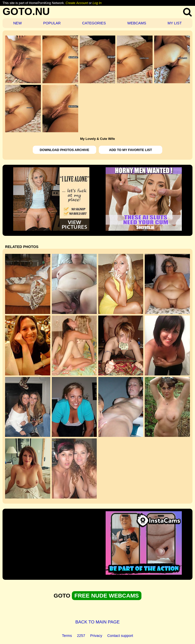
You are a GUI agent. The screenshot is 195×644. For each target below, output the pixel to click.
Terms (67, 636)
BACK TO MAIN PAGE (98, 622)
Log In (97, 3)
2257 (81, 636)
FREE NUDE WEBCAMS (107, 596)
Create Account (77, 3)
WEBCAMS (137, 23)
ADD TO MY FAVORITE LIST (130, 150)
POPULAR (52, 23)
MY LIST (175, 23)
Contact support (120, 636)
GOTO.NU (26, 11)
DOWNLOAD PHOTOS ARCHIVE (65, 150)
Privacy (96, 636)
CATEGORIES (94, 23)
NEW (18, 23)
